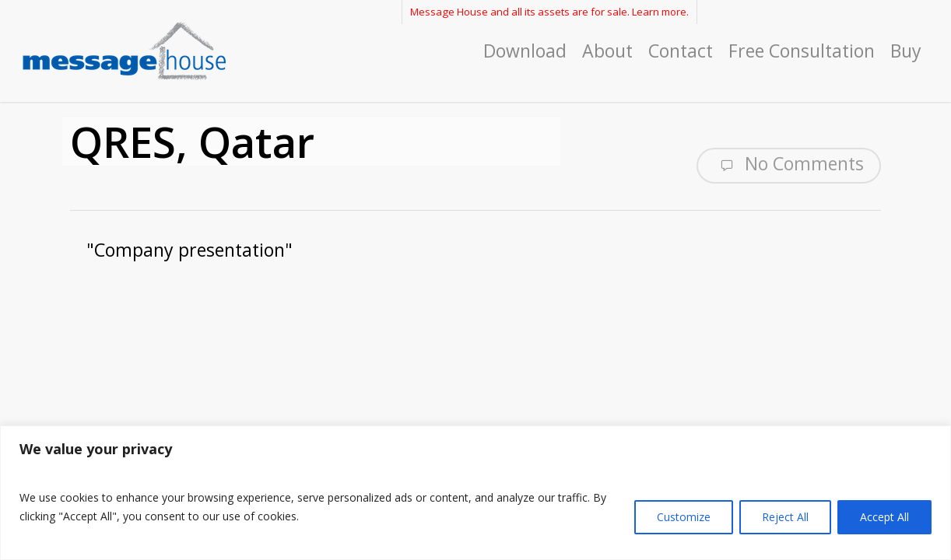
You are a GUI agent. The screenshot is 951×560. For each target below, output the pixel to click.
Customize (684, 517)
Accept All (884, 517)
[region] (475, 493)
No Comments (789, 164)
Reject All (785, 517)
